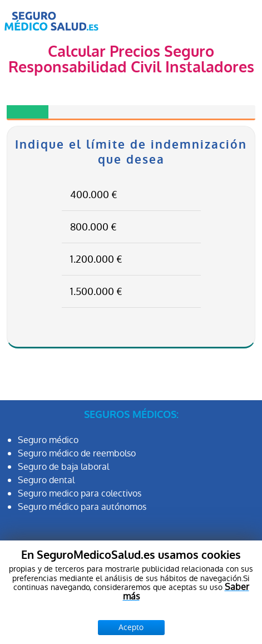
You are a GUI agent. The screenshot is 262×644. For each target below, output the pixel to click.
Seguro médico (48, 440)
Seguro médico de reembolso (77, 453)
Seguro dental (46, 480)
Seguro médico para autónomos (82, 507)
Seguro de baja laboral (63, 467)
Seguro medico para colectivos (80, 493)
